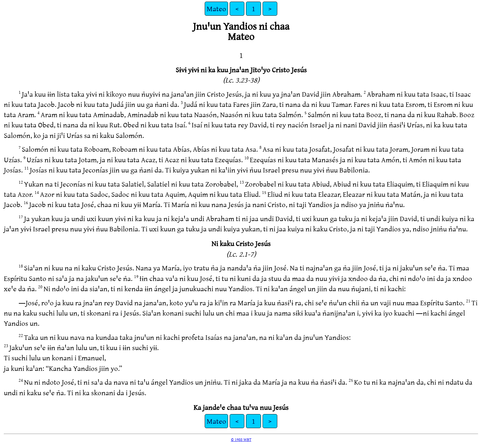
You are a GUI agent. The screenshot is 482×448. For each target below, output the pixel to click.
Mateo (216, 8)
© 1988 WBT (241, 439)
